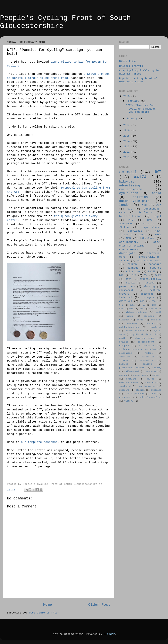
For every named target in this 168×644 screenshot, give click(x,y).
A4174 (140, 177)
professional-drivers (132, 368)
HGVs (158, 235)
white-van (126, 301)
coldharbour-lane (129, 327)
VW (146, 275)
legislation (147, 357)
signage (133, 268)
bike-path (128, 182)
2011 (127, 157)
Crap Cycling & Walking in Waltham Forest (139, 72)
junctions (125, 357)
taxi (142, 235)
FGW (143, 305)
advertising (130, 186)
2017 (127, 125)
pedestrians (127, 287)
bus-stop (156, 320)
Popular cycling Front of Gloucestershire (138, 80)
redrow (132, 264)
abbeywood (126, 224)
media (156, 193)
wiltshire (133, 272)
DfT (134, 275)
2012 (127, 152)
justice (149, 283)
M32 (121, 309)
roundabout (126, 290)
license (124, 361)
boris (140, 320)
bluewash (124, 320)
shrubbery (150, 383)
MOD (129, 238)
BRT (121, 275)
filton (124, 227)
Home (48, 605)
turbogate (148, 298)
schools (157, 375)
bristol (149, 224)
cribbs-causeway (135, 331)
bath (128, 279)
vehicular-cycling (150, 397)
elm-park (124, 346)
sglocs (150, 379)
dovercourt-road (145, 338)
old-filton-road (149, 261)
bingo (130, 316)
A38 (144, 205)
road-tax (151, 371)
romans (123, 375)
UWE (157, 172)
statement (147, 294)
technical (126, 298)
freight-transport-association (138, 349)
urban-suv (125, 397)
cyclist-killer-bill (144, 335)
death (122, 338)
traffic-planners (134, 394)
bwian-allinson (130, 216)
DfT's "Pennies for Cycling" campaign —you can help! (142, 109)
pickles (124, 364)
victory (129, 401)
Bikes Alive (128, 61)
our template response (39, 442)
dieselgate (127, 253)
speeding (124, 390)
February (134, 101)
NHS (131, 309)
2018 (127, 96)
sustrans (156, 390)
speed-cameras (147, 386)
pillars (147, 364)
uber (154, 394)
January (133, 119)
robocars (155, 264)
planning (149, 287)
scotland (131, 379)
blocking (149, 316)
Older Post (99, 605)
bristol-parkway (151, 279)
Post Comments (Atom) (45, 613)
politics (140, 197)
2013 (127, 147)
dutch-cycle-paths (135, 201)
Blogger (109, 634)
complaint (155, 327)
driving (124, 342)
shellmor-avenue (129, 383)
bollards (146, 213)
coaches (150, 324)
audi (159, 312)
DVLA (132, 305)
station (140, 390)
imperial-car (152, 227)
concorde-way (129, 250)
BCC (142, 301)
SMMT (142, 309)
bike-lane (147, 238)
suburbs (156, 268)
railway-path (132, 371)
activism (156, 309)
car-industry (129, 242)
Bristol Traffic (131, 66)
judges (149, 353)
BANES (152, 272)
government (126, 353)
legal (157, 216)
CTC (121, 305)
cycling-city (131, 190)
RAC (149, 220)
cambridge (131, 324)
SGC (130, 209)
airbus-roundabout (136, 312)
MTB (131, 220)
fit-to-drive (147, 346)
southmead (125, 386)
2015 (127, 136)
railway (157, 368)
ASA (159, 205)
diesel (130, 283)
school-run (140, 375)
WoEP (158, 275)
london (125, 205)
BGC (153, 301)
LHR (154, 305)
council (128, 172)
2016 (127, 131)
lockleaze (135, 231)
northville (147, 361)
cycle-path (129, 193)
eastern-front (146, 342)
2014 (127, 141)
